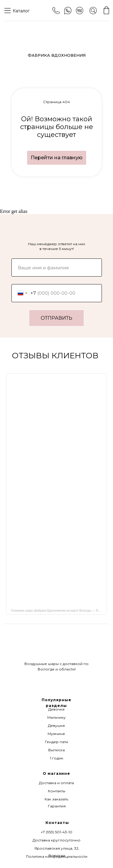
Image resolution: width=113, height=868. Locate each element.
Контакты (57, 791)
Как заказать (56, 799)
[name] (57, 268)
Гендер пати (56, 742)
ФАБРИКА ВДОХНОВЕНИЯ (57, 55)
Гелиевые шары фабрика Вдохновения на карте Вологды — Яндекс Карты (59, 611)
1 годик (57, 758)
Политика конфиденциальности (57, 856)
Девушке (56, 725)
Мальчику (56, 717)
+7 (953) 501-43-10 (56, 832)
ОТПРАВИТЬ (56, 318)
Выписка (56, 750)
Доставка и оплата (56, 783)
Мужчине (56, 734)
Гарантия (57, 806)
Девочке (56, 709)
